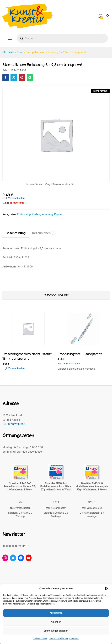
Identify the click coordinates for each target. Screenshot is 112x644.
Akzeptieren (56, 613)
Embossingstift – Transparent (80, 354)
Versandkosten (16, 198)
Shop (20, 52)
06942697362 (17, 424)
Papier (58, 214)
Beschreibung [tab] (16, 233)
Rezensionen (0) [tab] (44, 233)
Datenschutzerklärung (58, 638)
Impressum (74, 638)
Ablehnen (56, 622)
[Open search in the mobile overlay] (62, 38)
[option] (28, 342)
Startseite (8, 52)
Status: (6, 203)
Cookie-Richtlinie (40, 638)
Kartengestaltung (42, 214)
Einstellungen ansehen (56, 631)
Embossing (24, 214)
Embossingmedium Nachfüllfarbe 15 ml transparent (27, 356)
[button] (107, 588)
